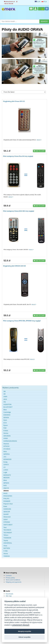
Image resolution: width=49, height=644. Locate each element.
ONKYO (6, 488)
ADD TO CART (39, 151)
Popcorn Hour (8, 504)
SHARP (6, 514)
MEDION (6, 478)
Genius (6, 433)
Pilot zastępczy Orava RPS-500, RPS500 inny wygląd (22, 321)
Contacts (9, 576)
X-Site (5, 551)
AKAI (5, 399)
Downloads (9, 594)
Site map (9, 596)
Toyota (6, 540)
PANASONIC (8, 496)
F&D (5, 428)
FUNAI (6, 431)
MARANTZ (7, 475)
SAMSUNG (7, 509)
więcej (39, 140)
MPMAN (6, 483)
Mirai (5, 480)
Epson (6, 425)
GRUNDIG (7, 436)
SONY (6, 520)
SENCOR (7, 512)
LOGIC (6, 470)
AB (4, 394)
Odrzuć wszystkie (24, 637)
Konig (5, 462)
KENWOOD (7, 459)
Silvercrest (7, 517)
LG (4, 467)
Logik (5, 472)
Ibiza (5, 451)
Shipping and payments (14, 582)
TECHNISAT (8, 533)
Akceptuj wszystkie (24, 631)
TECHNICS (7, 530)
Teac (5, 527)
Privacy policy (10, 578)
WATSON (7, 548)
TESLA (6, 535)
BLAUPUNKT (8, 407)
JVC (5, 457)
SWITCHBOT (8, 525)
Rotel (5, 506)
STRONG (7, 522)
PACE (5, 493)
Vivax (5, 546)
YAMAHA (7, 556)
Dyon (5, 420)
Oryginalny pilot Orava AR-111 (14, 101)
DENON (6, 418)
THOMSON (7, 538)
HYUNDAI (7, 449)
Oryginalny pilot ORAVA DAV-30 (14, 266)
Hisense (6, 444)
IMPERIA (7, 454)
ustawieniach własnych (21, 625)
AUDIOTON (7, 404)
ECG (5, 423)
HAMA (6, 438)
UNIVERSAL (8, 543)
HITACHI (6, 446)
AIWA (5, 397)
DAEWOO (7, 415)
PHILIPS (6, 499)
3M (5, 391)
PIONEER (7, 501)
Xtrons (6, 554)
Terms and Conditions (13, 580)
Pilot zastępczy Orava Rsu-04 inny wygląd (18, 156)
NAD (5, 485)
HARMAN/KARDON (10, 441)
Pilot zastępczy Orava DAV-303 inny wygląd (19, 211)
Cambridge (7, 412)
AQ (5, 402)
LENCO (6, 465)
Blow (5, 410)
